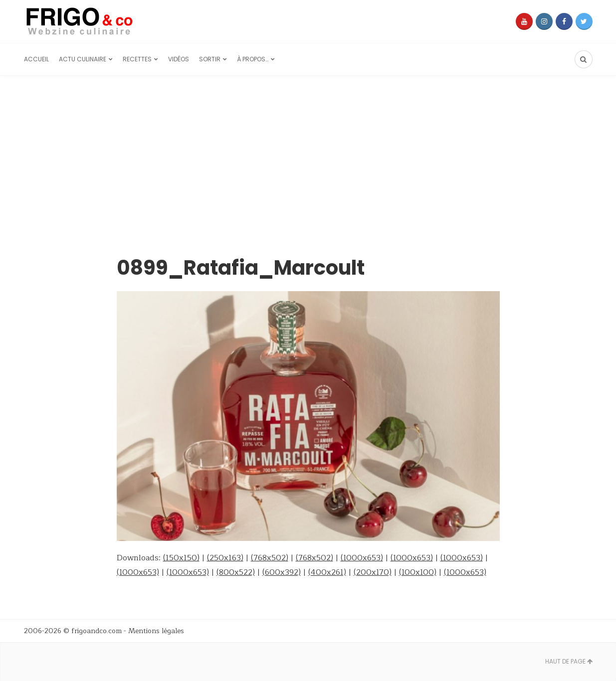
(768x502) (270, 558)
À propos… (253, 59)
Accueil (36, 59)
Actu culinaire (83, 59)
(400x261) (327, 572)
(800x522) (236, 572)
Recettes (137, 59)
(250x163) (225, 558)
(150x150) (181, 558)
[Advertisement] (308, 151)
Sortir (210, 59)
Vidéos (179, 59)
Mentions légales (156, 631)
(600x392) (282, 572)
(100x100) (418, 572)
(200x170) (373, 572)
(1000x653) (362, 558)
